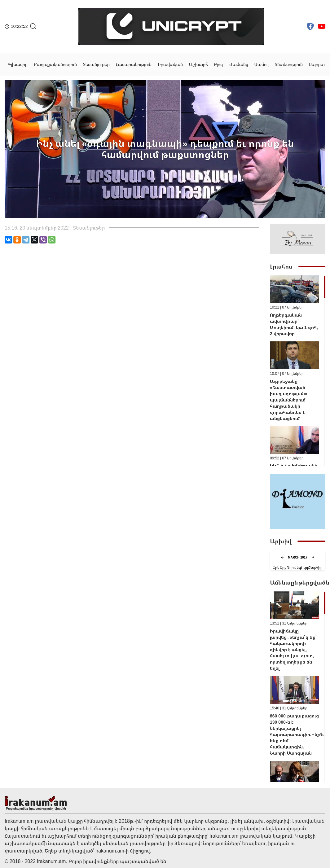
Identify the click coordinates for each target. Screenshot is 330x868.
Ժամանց (239, 64)
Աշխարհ (198, 64)
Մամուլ (262, 64)
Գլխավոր (18, 64)
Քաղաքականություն (55, 64)
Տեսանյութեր (96, 64)
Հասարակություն (134, 64)
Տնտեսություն (289, 64)
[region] (298, 371)
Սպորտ (317, 64)
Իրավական (170, 64)
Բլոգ (219, 64)
